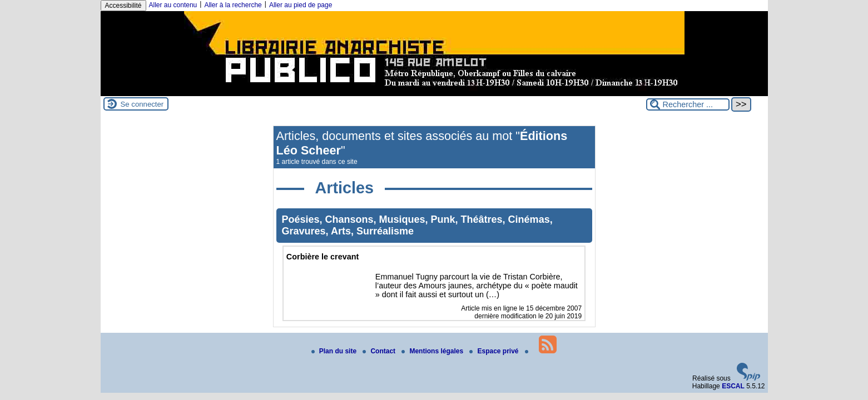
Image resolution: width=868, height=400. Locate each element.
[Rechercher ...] (688, 104)
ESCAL (733, 386)
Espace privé (495, 351)
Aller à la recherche (233, 5)
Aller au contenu (173, 5)
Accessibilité (123, 6)
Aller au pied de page (301, 5)
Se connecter (142, 104)
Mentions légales (433, 351)
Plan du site (335, 351)
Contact (380, 351)
